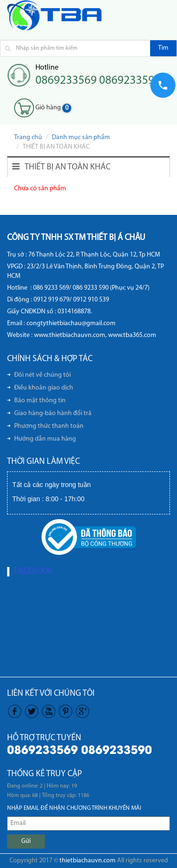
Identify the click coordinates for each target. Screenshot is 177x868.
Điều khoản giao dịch (44, 388)
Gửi (26, 841)
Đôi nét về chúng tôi (42, 375)
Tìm (163, 48)
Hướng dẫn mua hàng (45, 439)
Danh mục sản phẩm (81, 137)
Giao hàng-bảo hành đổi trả (53, 413)
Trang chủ (28, 137)
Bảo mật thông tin (40, 401)
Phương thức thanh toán (49, 426)
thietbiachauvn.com (88, 861)
